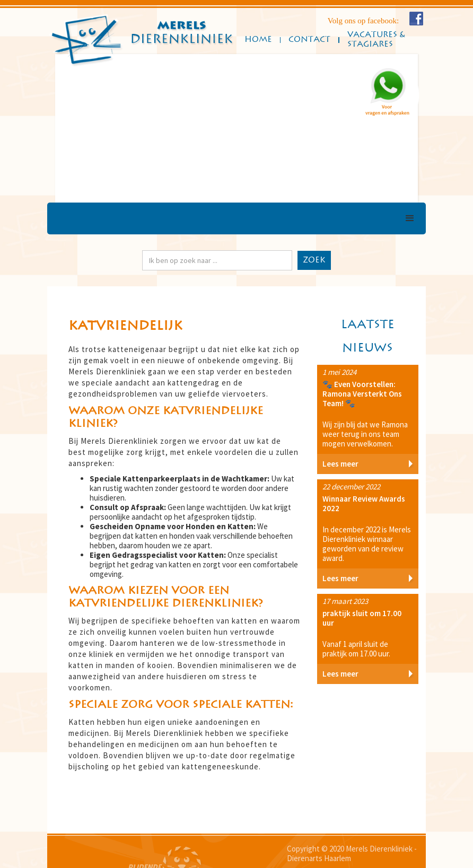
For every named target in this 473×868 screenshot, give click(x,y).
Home (258, 40)
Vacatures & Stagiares (376, 40)
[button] (76, 128)
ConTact (309, 40)
